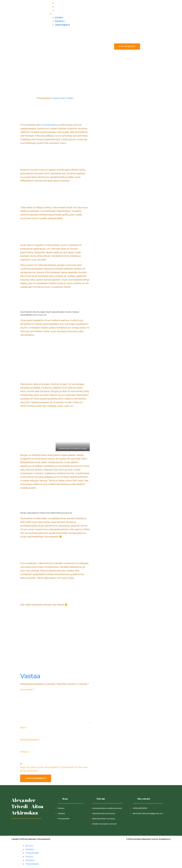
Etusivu (59, 3)
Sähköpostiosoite (30, 740)
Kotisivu (25, 753)
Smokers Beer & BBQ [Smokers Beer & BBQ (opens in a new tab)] (62, 98)
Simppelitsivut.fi (148, 840)
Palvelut (60, 7)
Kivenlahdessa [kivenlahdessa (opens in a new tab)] (49, 125)
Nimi (24, 728)
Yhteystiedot (62, 10)
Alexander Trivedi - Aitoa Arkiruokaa (27, 807)
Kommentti (27, 690)
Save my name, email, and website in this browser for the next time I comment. (54, 770)
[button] (91, 14)
